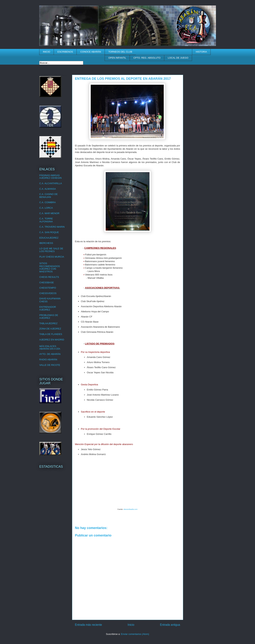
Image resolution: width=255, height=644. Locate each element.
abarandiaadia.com (131, 509)
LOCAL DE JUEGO (178, 58)
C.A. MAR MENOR (49, 213)
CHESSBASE (47, 282)
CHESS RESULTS (49, 277)
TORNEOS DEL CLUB (120, 52)
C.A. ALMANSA (48, 189)
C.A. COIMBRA (48, 202)
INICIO (47, 52)
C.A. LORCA (46, 208)
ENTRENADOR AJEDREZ (48, 308)
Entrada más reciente (89, 625)
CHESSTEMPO (48, 288)
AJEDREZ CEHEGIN (51, 178)
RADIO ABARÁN (48, 360)
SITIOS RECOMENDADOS (50, 265)
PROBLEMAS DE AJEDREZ (49, 317)
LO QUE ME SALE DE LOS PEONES (51, 250)
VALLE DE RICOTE (50, 365)
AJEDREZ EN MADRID (52, 340)
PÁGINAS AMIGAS (50, 175)
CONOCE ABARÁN (91, 52)
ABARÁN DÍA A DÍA (50, 349)
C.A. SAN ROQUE (49, 232)
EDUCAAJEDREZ (49, 238)
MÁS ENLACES (48, 346)
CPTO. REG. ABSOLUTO (147, 58)
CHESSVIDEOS (48, 293)
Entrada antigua (170, 625)
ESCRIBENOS (65, 52)
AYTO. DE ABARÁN (50, 354)
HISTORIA (201, 52)
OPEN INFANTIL (117, 58)
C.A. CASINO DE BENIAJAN (49, 196)
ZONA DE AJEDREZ (50, 329)
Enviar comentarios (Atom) (135, 634)
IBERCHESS (46, 243)
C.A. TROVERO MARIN (52, 227)
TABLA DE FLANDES (51, 334)
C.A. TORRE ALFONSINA (46, 220)
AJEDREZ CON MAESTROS (48, 270)
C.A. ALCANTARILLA (51, 183)
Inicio (131, 625)
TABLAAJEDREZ (48, 323)
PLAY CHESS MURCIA (52, 257)
